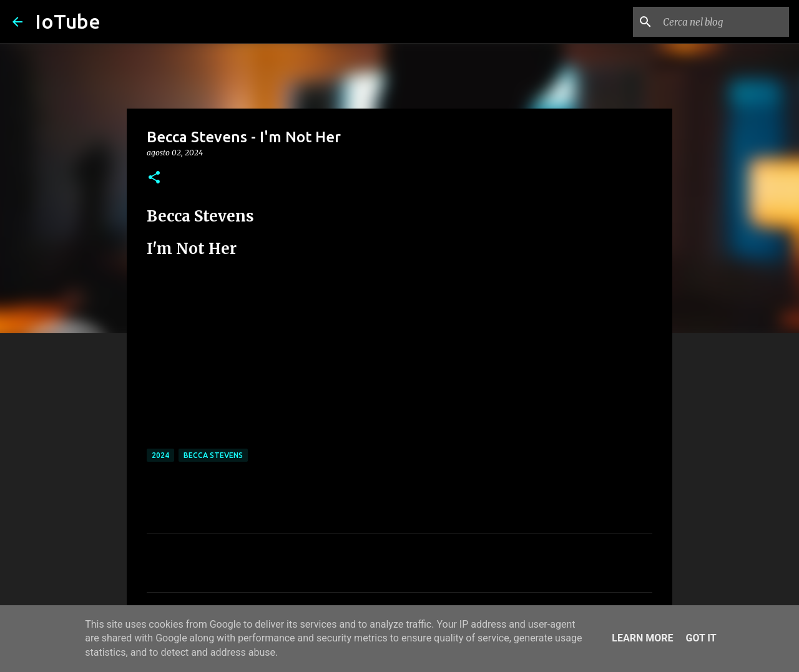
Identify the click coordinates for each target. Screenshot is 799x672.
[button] (154, 178)
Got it (701, 638)
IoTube (68, 21)
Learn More (642, 638)
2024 (160, 455)
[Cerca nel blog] (723, 22)
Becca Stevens (213, 455)
